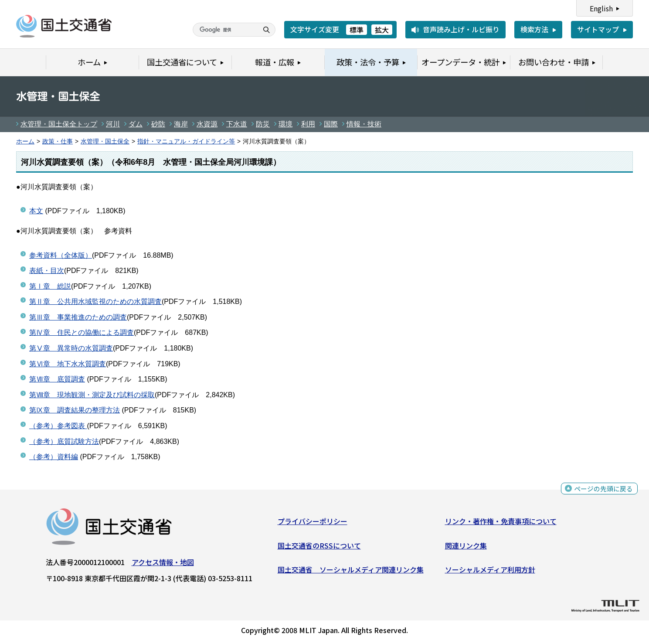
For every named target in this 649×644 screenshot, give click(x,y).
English (601, 8)
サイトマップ (598, 29)
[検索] (224, 30)
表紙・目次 (47, 271)
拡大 (382, 30)
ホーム (25, 141)
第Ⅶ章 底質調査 (57, 379)
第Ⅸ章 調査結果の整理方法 (75, 410)
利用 (308, 124)
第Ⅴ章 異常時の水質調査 (71, 348)
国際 (331, 124)
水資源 (207, 124)
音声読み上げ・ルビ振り (461, 29)
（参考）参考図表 (58, 426)
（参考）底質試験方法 (64, 441)
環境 (285, 124)
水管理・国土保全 (105, 141)
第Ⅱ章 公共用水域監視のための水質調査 (95, 302)
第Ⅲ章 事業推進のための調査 (78, 317)
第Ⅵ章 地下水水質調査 (68, 364)
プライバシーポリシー (313, 523)
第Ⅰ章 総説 (50, 286)
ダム (136, 124)
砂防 (158, 124)
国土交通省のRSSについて (319, 547)
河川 (113, 124)
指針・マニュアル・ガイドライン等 (186, 141)
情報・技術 (364, 124)
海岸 (181, 124)
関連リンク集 (466, 547)
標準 (357, 30)
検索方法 (534, 29)
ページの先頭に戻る (602, 492)
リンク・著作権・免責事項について (501, 523)
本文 (36, 211)
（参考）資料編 (54, 457)
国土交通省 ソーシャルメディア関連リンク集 (351, 572)
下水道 (237, 124)
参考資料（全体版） (61, 255)
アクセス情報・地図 (163, 564)
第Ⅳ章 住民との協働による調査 (82, 332)
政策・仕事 (58, 141)
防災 (263, 124)
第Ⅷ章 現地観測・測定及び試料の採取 (92, 395)
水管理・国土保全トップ (59, 124)
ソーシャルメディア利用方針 (490, 572)
